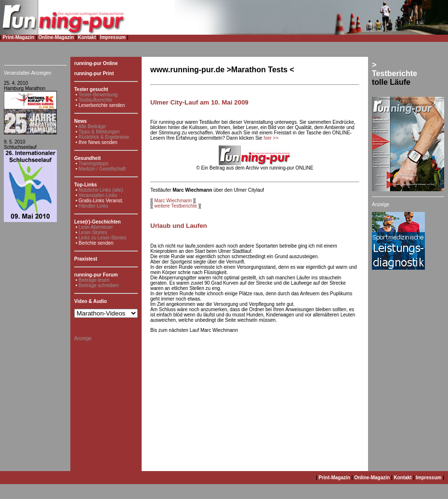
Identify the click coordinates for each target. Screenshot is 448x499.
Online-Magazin (56, 37)
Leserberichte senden (102, 105)
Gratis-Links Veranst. (101, 201)
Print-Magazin (19, 37)
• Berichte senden (95, 243)
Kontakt (87, 37)
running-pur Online (96, 63)
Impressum (112, 37)
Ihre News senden (98, 142)
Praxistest (86, 259)
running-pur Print (94, 73)
